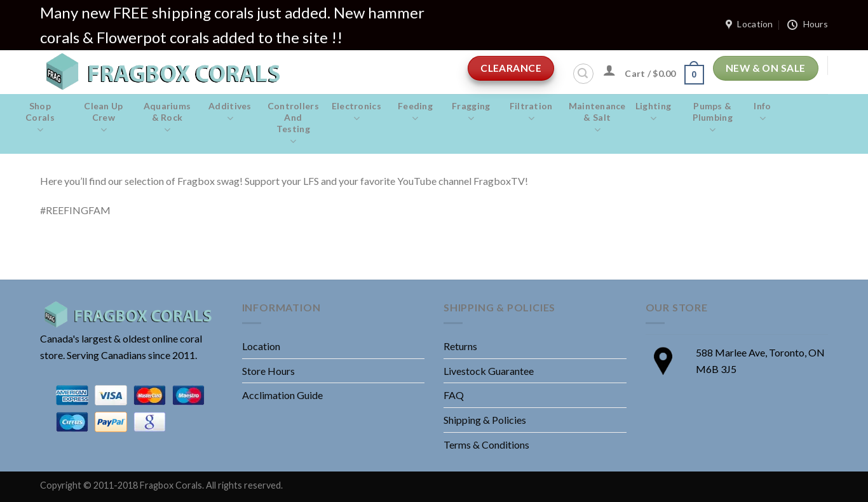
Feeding (415, 112)
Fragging (471, 112)
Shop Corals (40, 118)
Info (762, 112)
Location (261, 346)
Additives (230, 112)
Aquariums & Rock (167, 118)
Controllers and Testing (293, 124)
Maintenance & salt (597, 118)
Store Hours (268, 371)
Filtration (531, 112)
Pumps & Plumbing (712, 118)
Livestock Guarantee (489, 371)
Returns (460, 346)
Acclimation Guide (282, 395)
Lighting (654, 112)
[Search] (583, 74)
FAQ (454, 395)
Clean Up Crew (104, 118)
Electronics (356, 112)
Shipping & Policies (485, 420)
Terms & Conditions (486, 444)
